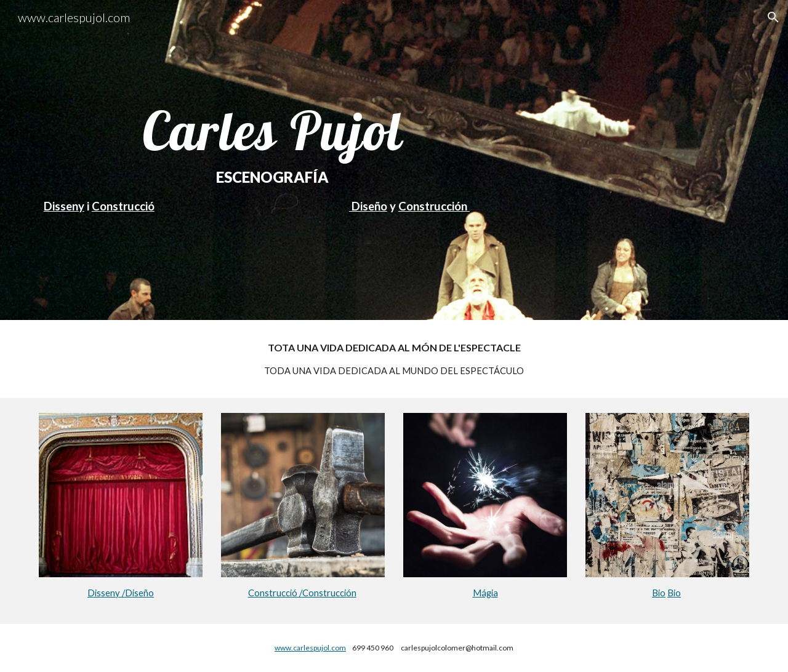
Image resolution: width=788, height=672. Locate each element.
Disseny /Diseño (121, 593)
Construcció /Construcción (302, 593)
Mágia (485, 593)
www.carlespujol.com (310, 648)
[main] (273, 160)
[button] (773, 17)
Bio (659, 593)
